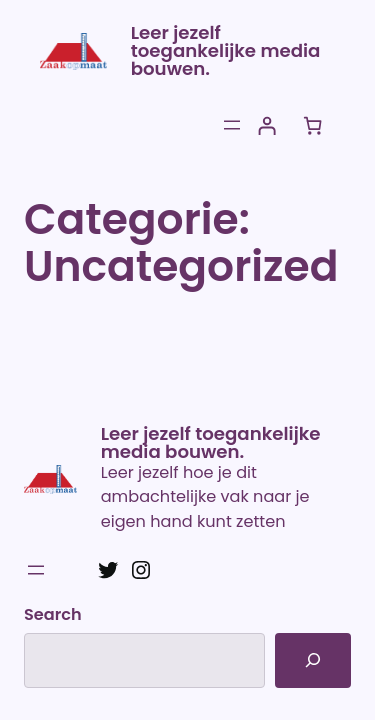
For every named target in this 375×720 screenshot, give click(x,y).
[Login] (266, 125)
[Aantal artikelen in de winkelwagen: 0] (312, 125)
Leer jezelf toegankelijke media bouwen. (226, 50)
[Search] (313, 660)
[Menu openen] (232, 125)
